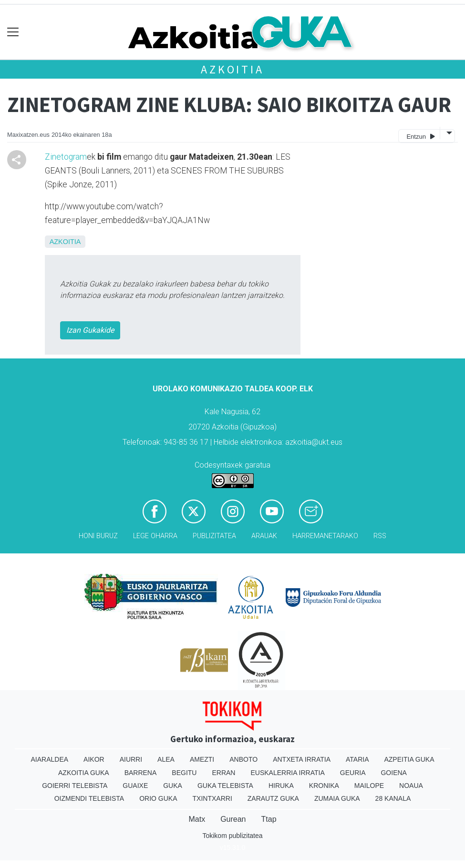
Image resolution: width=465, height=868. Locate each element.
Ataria (357, 759)
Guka (173, 786)
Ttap (269, 819)
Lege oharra (155, 536)
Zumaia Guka (337, 798)
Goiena (393, 773)
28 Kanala (393, 798)
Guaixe (135, 786)
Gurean (233, 819)
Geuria (353, 773)
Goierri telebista (75, 786)
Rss (380, 536)
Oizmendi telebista (89, 798)
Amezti (202, 759)
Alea (166, 759)
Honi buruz (98, 536)
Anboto (243, 759)
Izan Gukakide (90, 330)
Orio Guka (158, 798)
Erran (223, 773)
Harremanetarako (325, 536)
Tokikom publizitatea (232, 836)
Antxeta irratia (302, 759)
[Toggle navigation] (13, 32)
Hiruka (281, 786)
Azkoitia (232, 69)
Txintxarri (212, 798)
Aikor (94, 759)
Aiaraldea (49, 759)
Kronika (324, 786)
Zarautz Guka (273, 798)
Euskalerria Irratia (287, 773)
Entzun (420, 136)
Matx (197, 819)
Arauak (264, 536)
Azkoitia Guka (84, 773)
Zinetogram (66, 157)
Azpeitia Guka (409, 759)
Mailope (369, 786)
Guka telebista (225, 786)
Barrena (141, 773)
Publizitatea (214, 536)
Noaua (411, 786)
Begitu (184, 773)
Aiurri (131, 759)
